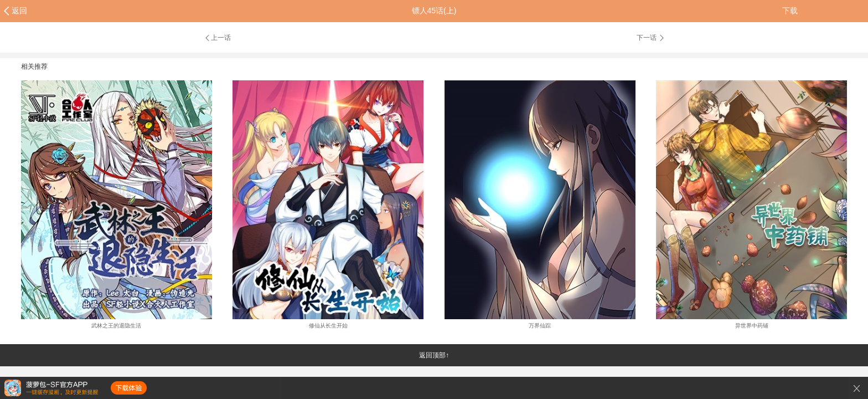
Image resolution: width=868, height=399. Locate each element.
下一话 (651, 38)
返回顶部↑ (434, 355)
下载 (790, 11)
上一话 (217, 38)
